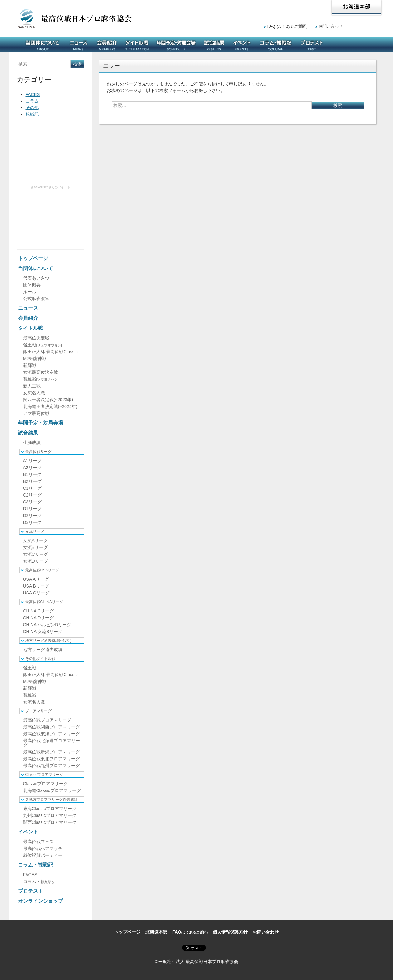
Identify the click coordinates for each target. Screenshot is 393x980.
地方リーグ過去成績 (43, 650)
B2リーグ (32, 481)
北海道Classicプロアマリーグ (52, 790)
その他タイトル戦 (40, 659)
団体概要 (32, 285)
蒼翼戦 (41, 379)
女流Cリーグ (36, 554)
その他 (32, 108)
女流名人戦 (34, 393)
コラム (32, 101)
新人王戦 (32, 386)
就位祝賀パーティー (43, 855)
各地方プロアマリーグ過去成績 (52, 800)
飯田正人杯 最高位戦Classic (50, 352)
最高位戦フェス (38, 842)
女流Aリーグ (35, 540)
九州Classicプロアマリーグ (50, 815)
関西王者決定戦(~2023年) (48, 400)
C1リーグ (32, 488)
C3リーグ (32, 502)
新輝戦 (30, 365)
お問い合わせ (331, 26)
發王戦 (43, 345)
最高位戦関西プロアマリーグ (52, 727)
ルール (30, 292)
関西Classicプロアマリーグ (50, 822)
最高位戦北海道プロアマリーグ (52, 743)
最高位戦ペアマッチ (43, 848)
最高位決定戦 (36, 338)
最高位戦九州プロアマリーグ (52, 766)
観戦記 (32, 114)
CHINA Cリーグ (39, 611)
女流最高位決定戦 (41, 372)
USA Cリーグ (36, 593)
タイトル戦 (137, 45)
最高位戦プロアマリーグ (47, 720)
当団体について (42, 45)
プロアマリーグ (38, 711)
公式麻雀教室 (36, 299)
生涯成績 (32, 443)
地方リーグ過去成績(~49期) (48, 641)
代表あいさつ (36, 278)
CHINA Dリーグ (39, 618)
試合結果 (214, 45)
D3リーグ (32, 522)
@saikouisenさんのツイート (50, 187)
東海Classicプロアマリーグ (50, 809)
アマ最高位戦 (36, 413)
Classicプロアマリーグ (44, 775)
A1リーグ (32, 461)
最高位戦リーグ (38, 452)
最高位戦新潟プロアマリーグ (52, 752)
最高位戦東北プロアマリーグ (52, 759)
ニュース (79, 45)
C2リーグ (32, 495)
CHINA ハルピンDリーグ (47, 625)
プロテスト (312, 45)
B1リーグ (32, 474)
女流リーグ (35, 531)
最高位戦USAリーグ (42, 570)
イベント (242, 45)
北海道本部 (356, 7)
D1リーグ (32, 509)
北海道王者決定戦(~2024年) (50, 406)
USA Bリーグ (36, 586)
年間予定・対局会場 (176, 45)
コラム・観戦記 (276, 45)
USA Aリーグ (36, 579)
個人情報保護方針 (230, 932)
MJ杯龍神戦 (35, 358)
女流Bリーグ (35, 547)
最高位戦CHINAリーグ (44, 602)
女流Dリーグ (36, 561)
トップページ (33, 258)
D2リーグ (32, 516)
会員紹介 (107, 45)
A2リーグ (32, 468)
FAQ (287, 26)
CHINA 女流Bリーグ (43, 632)
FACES (33, 94)
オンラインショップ (351, 45)
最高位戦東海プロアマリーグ (52, 734)
